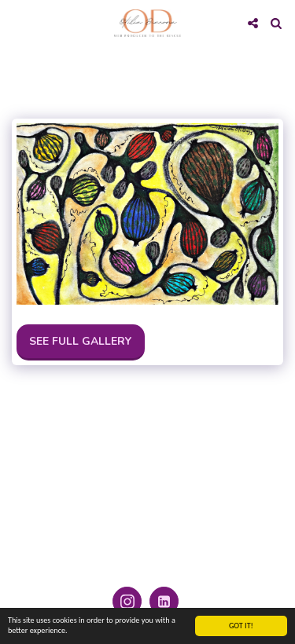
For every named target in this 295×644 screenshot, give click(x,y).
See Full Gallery (80, 341)
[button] (17, 22)
